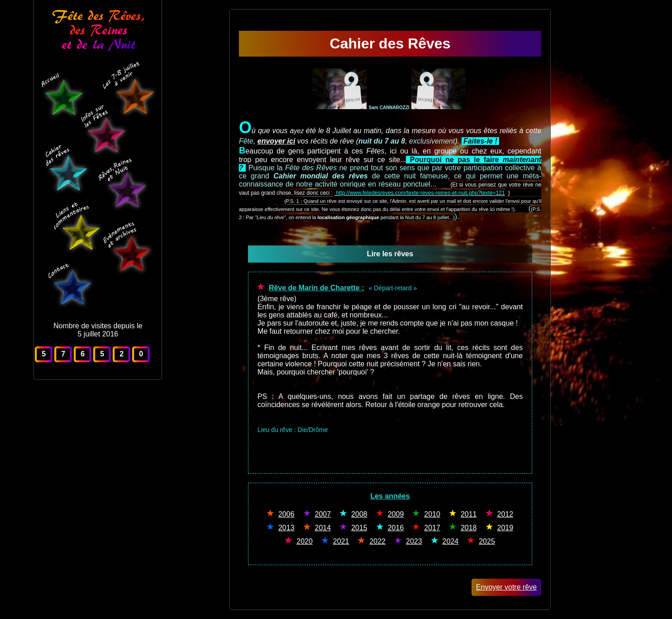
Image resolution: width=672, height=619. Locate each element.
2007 (323, 514)
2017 (432, 528)
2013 (286, 528)
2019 (505, 528)
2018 (469, 528)
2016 (396, 528)
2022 (377, 541)
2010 (432, 514)
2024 (451, 541)
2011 (469, 514)
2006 (286, 514)
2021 (341, 541)
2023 (414, 541)
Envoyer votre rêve (506, 587)
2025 (487, 541)
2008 (359, 514)
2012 (505, 514)
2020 (305, 541)
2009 (396, 514)
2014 (323, 528)
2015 (359, 528)
